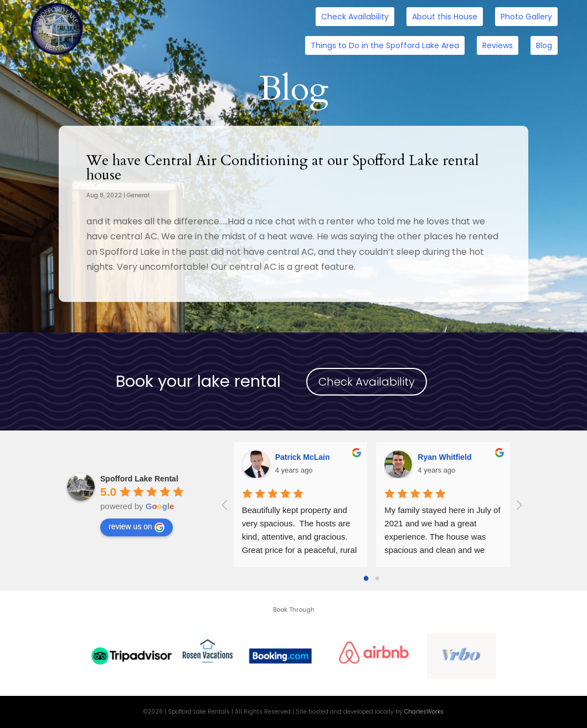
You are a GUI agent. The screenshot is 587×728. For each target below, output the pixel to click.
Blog (544, 45)
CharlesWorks (424, 712)
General (138, 195)
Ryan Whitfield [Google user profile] (444, 457)
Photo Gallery (526, 17)
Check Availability (355, 17)
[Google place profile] (139, 479)
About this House (445, 17)
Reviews (498, 45)
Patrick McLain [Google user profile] (303, 457)
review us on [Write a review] (137, 527)
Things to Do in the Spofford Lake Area (385, 45)
